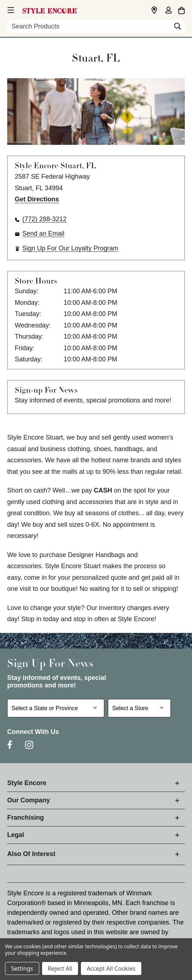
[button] (10, 9)
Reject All (60, 968)
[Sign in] (168, 11)
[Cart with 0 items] (181, 9)
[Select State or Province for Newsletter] (56, 708)
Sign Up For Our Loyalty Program (70, 248)
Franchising (26, 818)
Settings (22, 968)
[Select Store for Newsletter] (139, 708)
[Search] (178, 28)
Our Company (29, 800)
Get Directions (37, 199)
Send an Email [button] (43, 233)
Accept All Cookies (111, 968)
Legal (16, 835)
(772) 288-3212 (44, 219)
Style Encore (27, 783)
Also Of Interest (31, 854)
